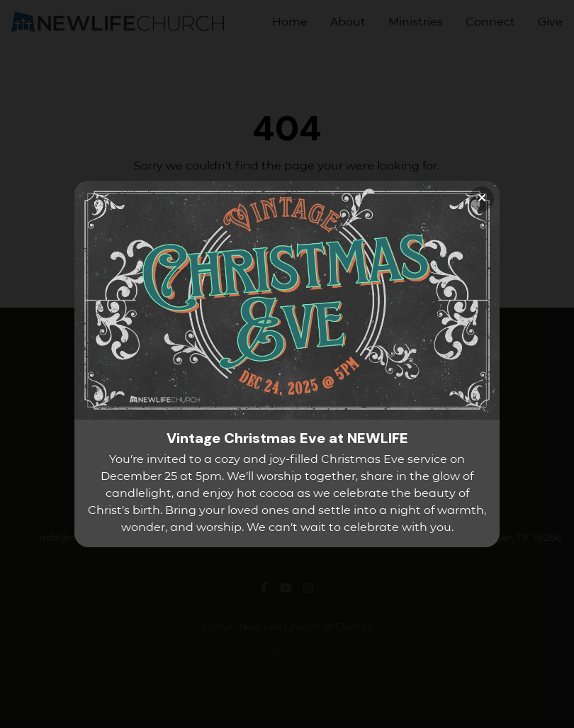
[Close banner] (482, 199)
